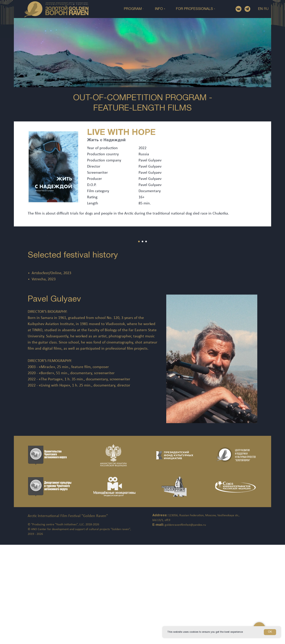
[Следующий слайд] (275, 285)
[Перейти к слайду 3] (146, 341)
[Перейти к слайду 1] (139, 341)
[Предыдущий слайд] (10, 285)
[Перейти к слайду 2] (142, 341)
